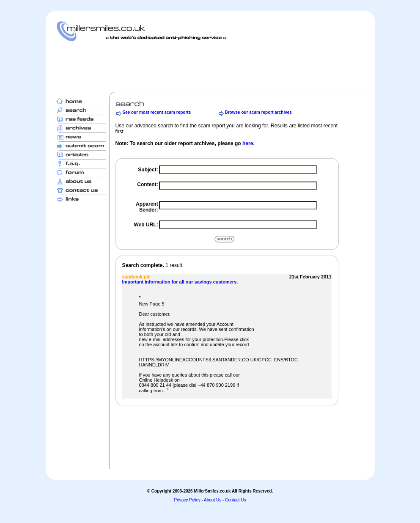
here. (248, 143)
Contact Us (235, 500)
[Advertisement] (210, 66)
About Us (213, 500)
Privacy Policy (187, 500)
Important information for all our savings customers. (180, 282)
